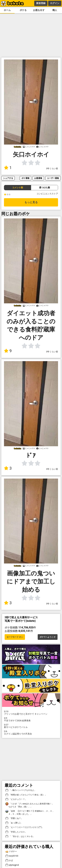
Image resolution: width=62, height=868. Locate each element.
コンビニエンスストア (47, 194)
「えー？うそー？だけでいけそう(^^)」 (25, 827)
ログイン (55, 3)
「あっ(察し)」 (14, 823)
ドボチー (11, 852)
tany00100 (12, 856)
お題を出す (39, 10)
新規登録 (41, 3)
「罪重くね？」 (14, 818)
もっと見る (31, 202)
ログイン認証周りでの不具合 (31, 733)
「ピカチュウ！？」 (16, 799)
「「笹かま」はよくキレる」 (20, 836)
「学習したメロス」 (16, 832)
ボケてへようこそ (48, 637)
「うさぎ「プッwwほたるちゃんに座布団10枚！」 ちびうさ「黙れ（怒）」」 (31, 805)
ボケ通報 (25, 178)
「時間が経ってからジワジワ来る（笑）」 (26, 795)
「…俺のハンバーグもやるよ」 (21, 790)
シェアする (8, 178)
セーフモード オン (15, 637)
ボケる (23, 10)
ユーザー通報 (53, 178)
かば (9, 860)
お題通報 (38, 178)
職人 (55, 10)
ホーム (7, 10)
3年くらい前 (52, 168)
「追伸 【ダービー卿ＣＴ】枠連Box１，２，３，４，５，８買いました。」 (30, 812)
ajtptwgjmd (12, 865)
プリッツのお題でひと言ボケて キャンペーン (31, 713)
